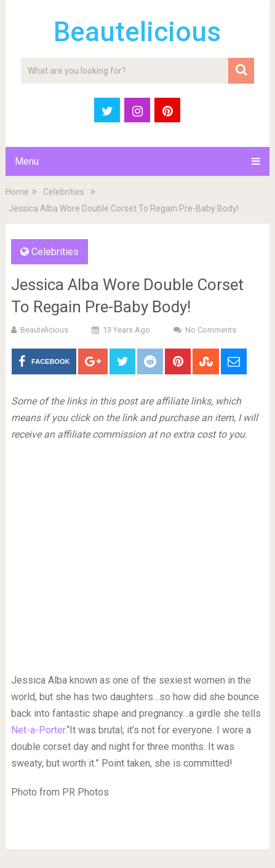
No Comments (211, 330)
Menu (27, 161)
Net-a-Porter (38, 730)
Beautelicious (137, 32)
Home (17, 192)
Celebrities (64, 192)
